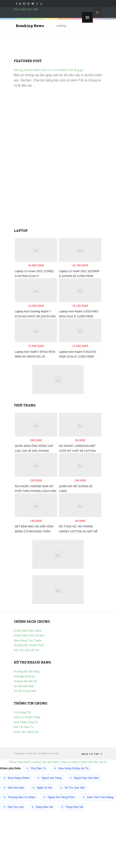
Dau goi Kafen (51, 762)
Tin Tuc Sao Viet (72, 788)
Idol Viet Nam (14, 788)
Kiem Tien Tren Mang (98, 797)
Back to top (92, 754)
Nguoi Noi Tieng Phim (58, 797)
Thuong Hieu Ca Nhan (19, 797)
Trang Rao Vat (72, 807)
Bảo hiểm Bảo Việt (26, 9)
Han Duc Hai (13, 807)
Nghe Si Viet (42, 788)
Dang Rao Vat (42, 807)
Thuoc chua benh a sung (24, 762)
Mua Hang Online (16, 778)
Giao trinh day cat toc (94, 762)
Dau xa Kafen (70, 762)
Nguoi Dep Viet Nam (84, 778)
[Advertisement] (58, 160)
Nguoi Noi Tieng (49, 778)
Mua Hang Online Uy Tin (71, 768)
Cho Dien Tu (36, 768)
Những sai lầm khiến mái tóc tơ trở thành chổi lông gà (49, 70)
